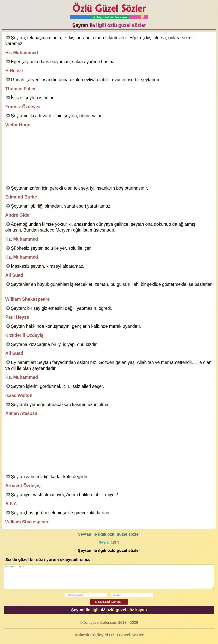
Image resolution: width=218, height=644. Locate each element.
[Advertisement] (109, 157)
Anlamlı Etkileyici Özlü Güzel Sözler (109, 635)
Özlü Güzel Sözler (109, 10)
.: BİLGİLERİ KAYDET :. (109, 602)
